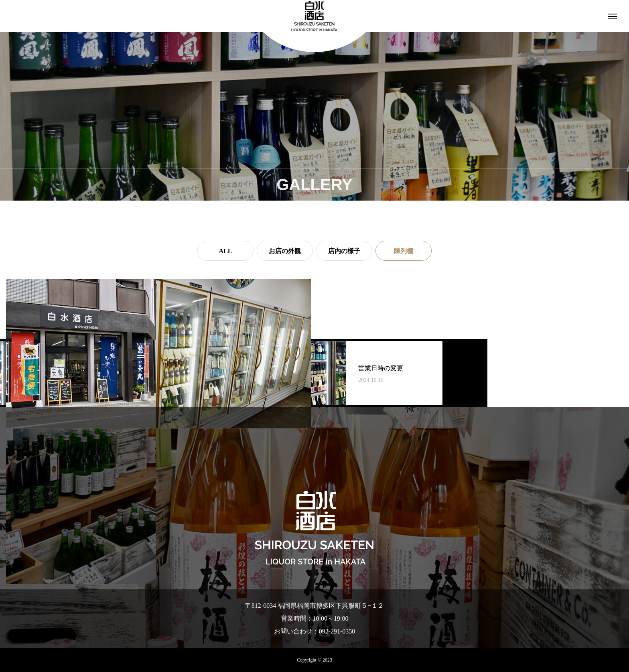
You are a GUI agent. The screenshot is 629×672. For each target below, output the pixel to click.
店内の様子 (344, 251)
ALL (226, 251)
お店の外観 (285, 251)
